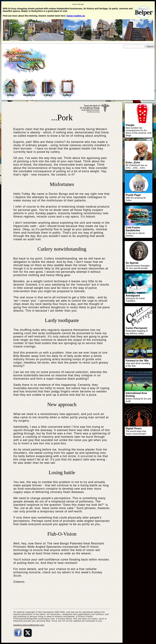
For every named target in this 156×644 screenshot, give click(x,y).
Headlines (29, 88)
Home (10, 88)
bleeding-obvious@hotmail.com (29, 625)
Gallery (67, 88)
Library (48, 88)
